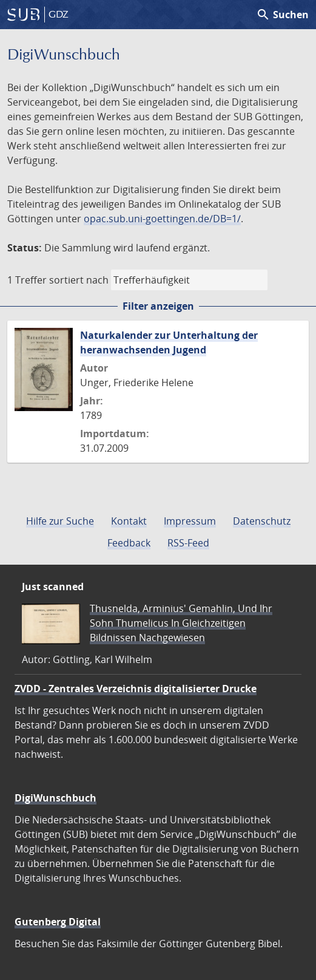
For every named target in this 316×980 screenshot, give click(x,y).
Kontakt (129, 521)
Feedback (129, 543)
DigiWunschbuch (55, 798)
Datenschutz (262, 521)
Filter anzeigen (158, 306)
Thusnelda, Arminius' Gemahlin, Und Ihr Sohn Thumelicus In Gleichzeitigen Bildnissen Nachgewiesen (181, 623)
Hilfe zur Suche (60, 521)
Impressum (190, 521)
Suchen (282, 15)
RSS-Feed (188, 543)
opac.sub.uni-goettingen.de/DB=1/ (162, 219)
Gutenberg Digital (58, 922)
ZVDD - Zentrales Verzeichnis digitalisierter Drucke (136, 689)
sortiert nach (79, 280)
